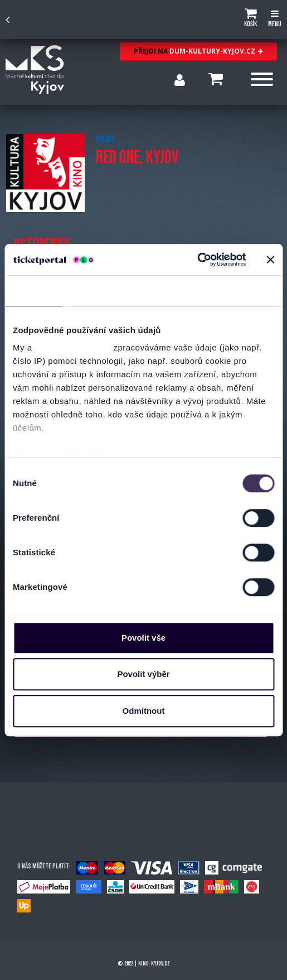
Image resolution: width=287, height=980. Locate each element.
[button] (250, 20)
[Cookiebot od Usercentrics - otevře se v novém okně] (197, 260)
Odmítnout (144, 711)
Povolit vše (143, 638)
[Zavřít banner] (270, 260)
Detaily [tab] (91, 290)
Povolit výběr (143, 674)
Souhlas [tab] (34, 290)
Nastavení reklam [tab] (164, 290)
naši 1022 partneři (73, 347)
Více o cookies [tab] (245, 290)
